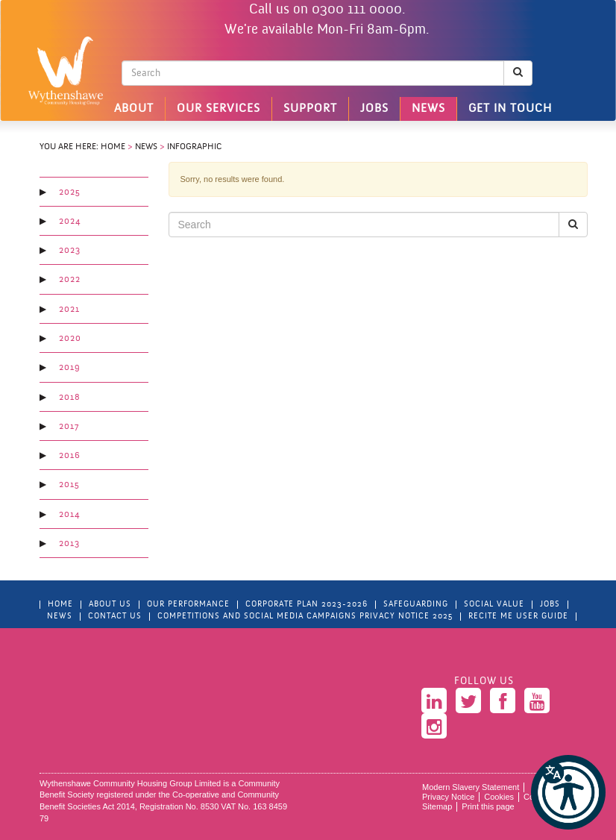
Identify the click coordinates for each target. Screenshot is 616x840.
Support (310, 109)
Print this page (488, 806)
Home (113, 147)
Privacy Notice (448, 797)
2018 (70, 398)
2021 (69, 310)
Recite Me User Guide (518, 617)
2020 (70, 339)
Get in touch (510, 109)
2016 (70, 456)
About (134, 109)
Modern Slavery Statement (471, 787)
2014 (69, 515)
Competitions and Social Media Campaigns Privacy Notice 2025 (305, 617)
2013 (69, 544)
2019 (70, 368)
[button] (568, 792)
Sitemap (437, 806)
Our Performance (188, 605)
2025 (70, 192)
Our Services (219, 109)
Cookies (499, 797)
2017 (69, 427)
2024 (70, 222)
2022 (70, 280)
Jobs (374, 109)
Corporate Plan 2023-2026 (307, 605)
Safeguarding (416, 605)
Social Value (494, 605)
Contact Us (115, 617)
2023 (70, 251)
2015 (69, 485)
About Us (110, 605)
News (428, 109)
